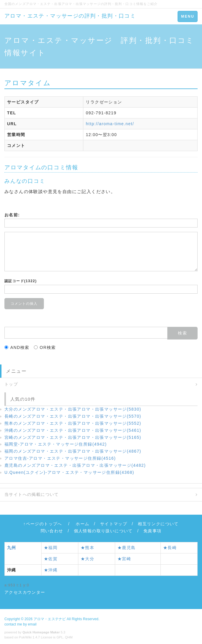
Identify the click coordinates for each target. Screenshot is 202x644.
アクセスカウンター (25, 592)
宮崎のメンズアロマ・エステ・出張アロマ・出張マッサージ (73, 437)
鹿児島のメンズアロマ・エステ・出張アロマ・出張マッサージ (75, 465)
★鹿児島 (127, 548)
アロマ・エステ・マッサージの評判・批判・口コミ (70, 16)
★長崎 (170, 548)
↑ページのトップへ (43, 524)
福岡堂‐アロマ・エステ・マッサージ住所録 (56, 444)
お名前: (12, 215)
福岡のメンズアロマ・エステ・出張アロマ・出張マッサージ (73, 451)
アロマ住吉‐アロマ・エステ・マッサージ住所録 (60, 458)
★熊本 (87, 548)
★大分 (87, 559)
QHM (69, 637)
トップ (11, 384)
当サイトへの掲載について (32, 494)
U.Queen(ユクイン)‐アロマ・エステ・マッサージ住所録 (69, 472)
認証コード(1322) (21, 281)
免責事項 (153, 531)
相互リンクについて (158, 524)
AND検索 (17, 347)
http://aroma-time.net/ (110, 124)
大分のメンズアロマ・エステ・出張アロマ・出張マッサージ (73, 409)
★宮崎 (124, 559)
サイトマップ (114, 524)
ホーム (82, 524)
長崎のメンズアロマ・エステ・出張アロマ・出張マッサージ (73, 416)
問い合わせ (52, 531)
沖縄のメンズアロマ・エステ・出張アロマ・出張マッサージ (73, 430)
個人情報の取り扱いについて (103, 531)
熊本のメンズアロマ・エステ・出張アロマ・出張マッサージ (73, 423)
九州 (12, 548)
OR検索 (45, 347)
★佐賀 (51, 559)
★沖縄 (51, 570)
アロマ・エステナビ (50, 619)
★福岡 (51, 548)
